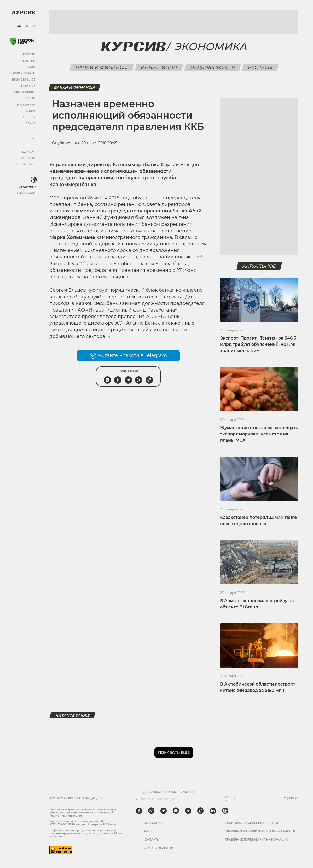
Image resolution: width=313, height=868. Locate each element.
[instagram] (151, 811)
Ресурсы (260, 67)
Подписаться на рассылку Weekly (167, 792)
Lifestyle (28, 86)
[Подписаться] (231, 798)
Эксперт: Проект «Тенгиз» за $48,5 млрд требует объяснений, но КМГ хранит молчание (258, 344)
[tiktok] (200, 811)
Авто (31, 67)
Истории (28, 61)
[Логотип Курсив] (24, 12)
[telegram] (188, 811)
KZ (33, 26)
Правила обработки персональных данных (260, 831)
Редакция (27, 152)
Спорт (31, 111)
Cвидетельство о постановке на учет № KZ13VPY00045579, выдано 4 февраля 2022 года (83, 823)
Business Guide (24, 80)
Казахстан (27, 187)
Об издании (153, 823)
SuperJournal (24, 92)
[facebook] (139, 811)
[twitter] (164, 811)
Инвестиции (159, 67)
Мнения (29, 117)
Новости (28, 54)
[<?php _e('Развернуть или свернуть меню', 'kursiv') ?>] (34, 180)
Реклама (28, 158)
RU (19, 26)
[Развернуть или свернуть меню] (33, 138)
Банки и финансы (102, 67)
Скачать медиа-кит (159, 848)
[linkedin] (213, 811)
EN (26, 26)
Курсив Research (22, 73)
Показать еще (174, 752)
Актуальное (259, 266)
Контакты (152, 840)
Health (30, 98)
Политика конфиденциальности (251, 823)
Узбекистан (26, 193)
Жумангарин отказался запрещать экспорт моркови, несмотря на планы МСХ (259, 434)
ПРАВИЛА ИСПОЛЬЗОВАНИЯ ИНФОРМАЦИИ (256, 840)
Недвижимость (212, 67)
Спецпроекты (24, 164)
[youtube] (176, 811)
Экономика (26, 105)
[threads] (225, 811)
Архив (30, 123)
